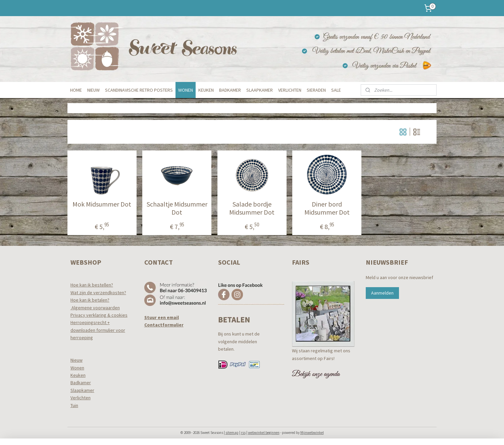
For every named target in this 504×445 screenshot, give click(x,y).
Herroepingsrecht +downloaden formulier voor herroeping (98, 330)
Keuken (78, 375)
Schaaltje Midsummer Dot (177, 208)
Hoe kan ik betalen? (90, 300)
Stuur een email (162, 317)
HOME (76, 90)
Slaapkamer (82, 390)
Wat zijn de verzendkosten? (98, 293)
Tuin (74, 405)
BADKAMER (230, 90)
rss (243, 433)
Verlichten (81, 398)
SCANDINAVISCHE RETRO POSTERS (139, 90)
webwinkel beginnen (264, 433)
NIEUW (93, 90)
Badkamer (81, 383)
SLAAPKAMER (260, 90)
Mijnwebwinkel (312, 433)
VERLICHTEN (290, 90)
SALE (336, 90)
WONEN (186, 90)
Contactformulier (164, 325)
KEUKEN (206, 90)
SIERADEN (316, 90)
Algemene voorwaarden (95, 308)
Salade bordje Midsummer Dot (252, 208)
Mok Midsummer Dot (102, 204)
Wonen (77, 368)
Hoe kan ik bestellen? (92, 285)
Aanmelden (382, 293)
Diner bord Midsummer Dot (327, 208)
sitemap (232, 433)
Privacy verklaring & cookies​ (99, 315)
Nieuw (77, 360)
